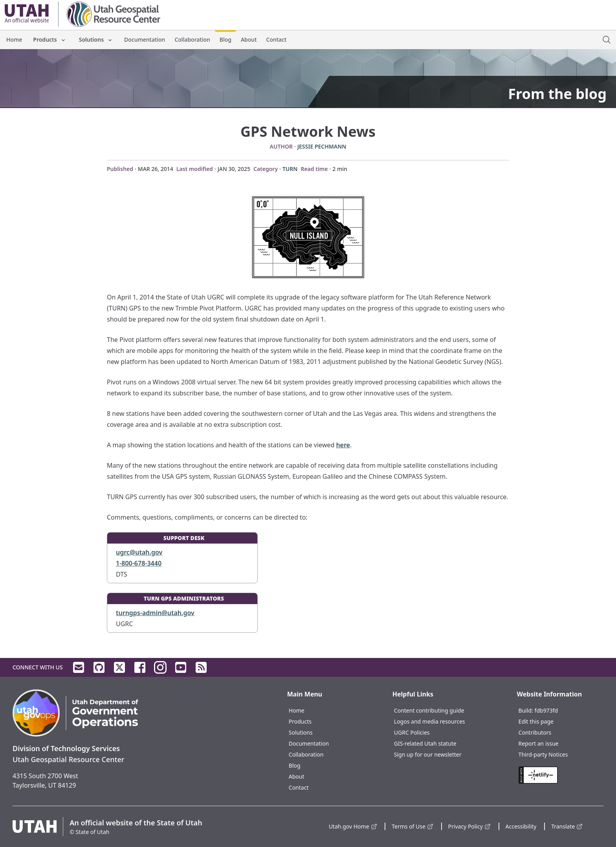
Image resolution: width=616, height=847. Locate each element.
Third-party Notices (543, 754)
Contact (277, 40)
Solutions (96, 40)
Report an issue (539, 743)
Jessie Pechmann (322, 146)
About (249, 40)
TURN (290, 169)
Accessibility (521, 826)
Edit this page (536, 721)
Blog (225, 40)
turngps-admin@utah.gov (155, 613)
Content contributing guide (429, 710)
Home (14, 40)
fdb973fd (546, 710)
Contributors (535, 732)
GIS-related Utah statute (425, 743)
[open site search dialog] (607, 40)
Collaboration (192, 40)
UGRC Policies (412, 732)
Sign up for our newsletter (428, 754)
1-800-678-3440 (139, 563)
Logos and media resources (430, 721)
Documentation (145, 40)
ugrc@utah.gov (139, 552)
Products (49, 40)
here (343, 445)
